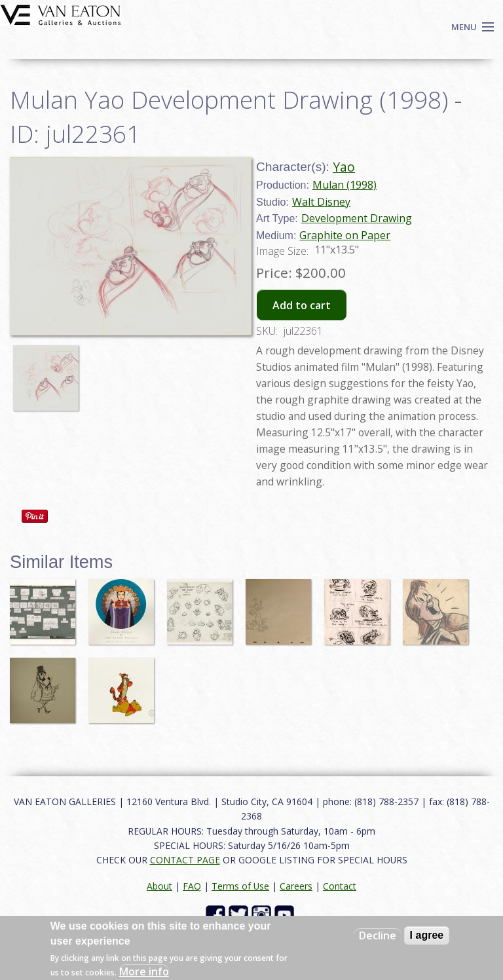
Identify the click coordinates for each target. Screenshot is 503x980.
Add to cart (302, 305)
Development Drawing (357, 218)
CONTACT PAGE (185, 860)
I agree (427, 935)
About (159, 886)
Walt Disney (321, 202)
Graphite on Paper (345, 235)
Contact (340, 886)
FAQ (192, 886)
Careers (296, 886)
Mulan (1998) (345, 185)
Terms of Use (240, 886)
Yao (344, 167)
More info (144, 971)
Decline (378, 935)
